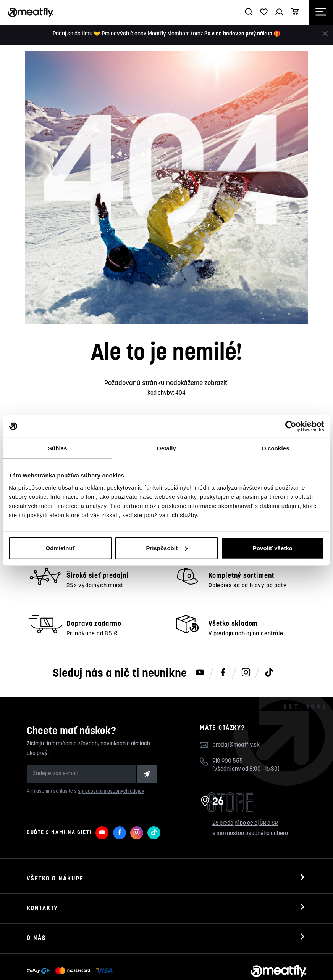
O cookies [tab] (276, 448)
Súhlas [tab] (58, 448)
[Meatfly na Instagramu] (246, 643)
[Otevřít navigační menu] (321, 12)
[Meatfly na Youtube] (200, 643)
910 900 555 (228, 732)
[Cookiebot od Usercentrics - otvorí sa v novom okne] (291, 426)
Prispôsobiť (167, 548)
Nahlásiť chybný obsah (105, 964)
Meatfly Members (169, 34)
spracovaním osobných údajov (111, 762)
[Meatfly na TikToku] (269, 643)
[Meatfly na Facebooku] (223, 643)
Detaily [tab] (166, 448)
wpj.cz (170, 964)
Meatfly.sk (55, 964)
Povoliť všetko (273, 548)
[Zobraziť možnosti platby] (72, 941)
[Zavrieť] (325, 34)
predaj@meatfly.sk (236, 716)
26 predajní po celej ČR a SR (245, 794)
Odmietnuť (61, 548)
